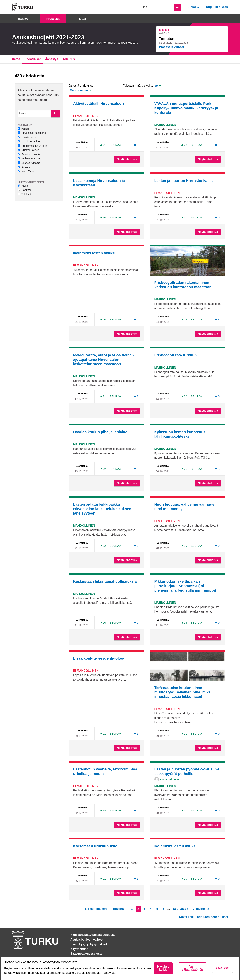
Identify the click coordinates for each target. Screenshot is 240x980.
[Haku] (34, 113)
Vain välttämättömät (192, 968)
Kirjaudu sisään (217, 7)
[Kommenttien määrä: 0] (136, 145)
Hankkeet (25, 190)
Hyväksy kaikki (163, 968)
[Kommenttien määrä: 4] (217, 319)
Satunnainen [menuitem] (79, 90)
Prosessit (53, 19)
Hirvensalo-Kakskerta (32, 133)
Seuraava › (180, 909)
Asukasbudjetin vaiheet (87, 940)
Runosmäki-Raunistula (32, 146)
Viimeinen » (201, 909)
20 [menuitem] (156, 86)
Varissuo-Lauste (29, 158)
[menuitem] (193, 7)
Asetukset (222, 968)
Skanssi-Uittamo (29, 163)
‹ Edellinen (119, 909)
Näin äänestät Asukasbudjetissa (93, 935)
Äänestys (52, 59)
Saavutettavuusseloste (86, 954)
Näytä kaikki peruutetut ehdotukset (204, 917)
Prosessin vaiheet (172, 47)
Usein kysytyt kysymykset (89, 944)
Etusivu (23, 19)
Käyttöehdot (79, 949)
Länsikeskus (27, 137)
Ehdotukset (33, 59)
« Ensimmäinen (96, 909)
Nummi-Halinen (28, 150)
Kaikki (23, 129)
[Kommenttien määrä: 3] (136, 396)
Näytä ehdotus (128, 159)
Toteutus (69, 59)
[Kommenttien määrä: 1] (217, 145)
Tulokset (24, 194)
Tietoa (82, 19)
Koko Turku (26, 171)
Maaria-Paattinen (29, 142)
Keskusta (25, 167)
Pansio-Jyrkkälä (29, 154)
